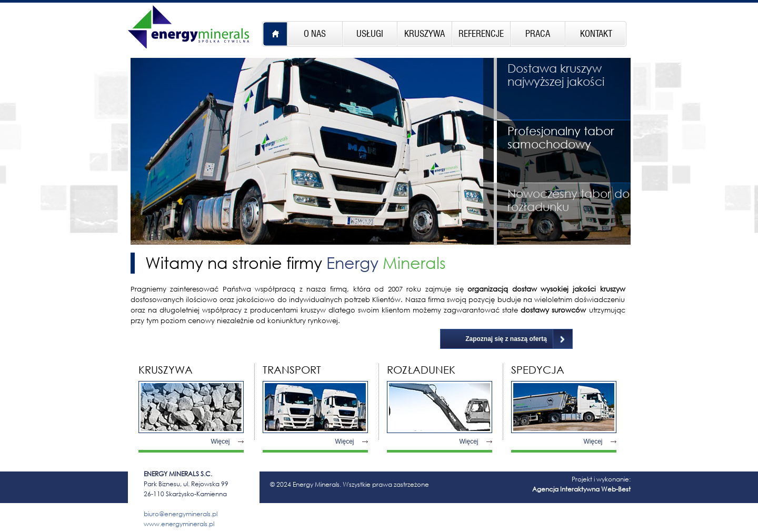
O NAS (315, 34)
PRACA (538, 34)
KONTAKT (596, 34)
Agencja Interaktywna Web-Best (581, 489)
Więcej (221, 441)
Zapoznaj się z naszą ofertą (506, 339)
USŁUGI (370, 34)
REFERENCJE (481, 34)
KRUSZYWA (425, 34)
